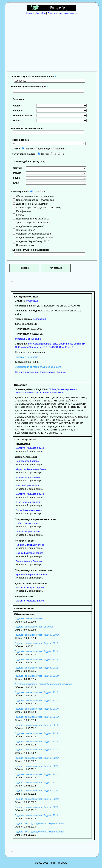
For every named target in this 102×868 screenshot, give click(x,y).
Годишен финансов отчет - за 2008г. (34, 627)
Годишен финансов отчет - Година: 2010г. (37, 643)
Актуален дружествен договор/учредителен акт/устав (43, 684)
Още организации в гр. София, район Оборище (40, 372)
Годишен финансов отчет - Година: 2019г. (37, 725)
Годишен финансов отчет (28, 618)
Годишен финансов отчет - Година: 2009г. (37, 635)
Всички (27, 149)
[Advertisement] (53, 42)
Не (61, 154)
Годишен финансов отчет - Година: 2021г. (37, 791)
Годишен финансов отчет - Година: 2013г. (37, 668)
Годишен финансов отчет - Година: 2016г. (37, 700)
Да (53, 154)
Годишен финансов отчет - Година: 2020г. (37, 758)
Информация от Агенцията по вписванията (38, 367)
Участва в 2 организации (28, 339)
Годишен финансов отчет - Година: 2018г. (37, 717)
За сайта (41, 13)
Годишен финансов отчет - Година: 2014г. (37, 676)
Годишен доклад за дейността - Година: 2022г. (40, 824)
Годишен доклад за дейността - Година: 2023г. (40, 832)
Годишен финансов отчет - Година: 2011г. (37, 651)
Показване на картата (27, 357)
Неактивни (59, 149)
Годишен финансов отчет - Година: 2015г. (37, 692)
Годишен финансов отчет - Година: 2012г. (37, 659)
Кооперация (39, 319)
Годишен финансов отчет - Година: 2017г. (37, 709)
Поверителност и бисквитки (62, 13)
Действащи (42, 149)
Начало (30, 13)
